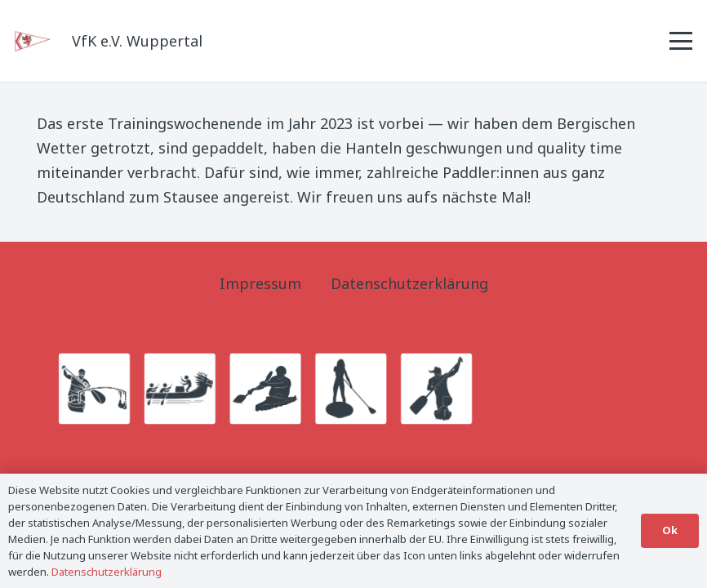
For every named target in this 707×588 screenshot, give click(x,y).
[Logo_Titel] (33, 41)
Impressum (260, 283)
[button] (681, 41)
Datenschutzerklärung (409, 283)
